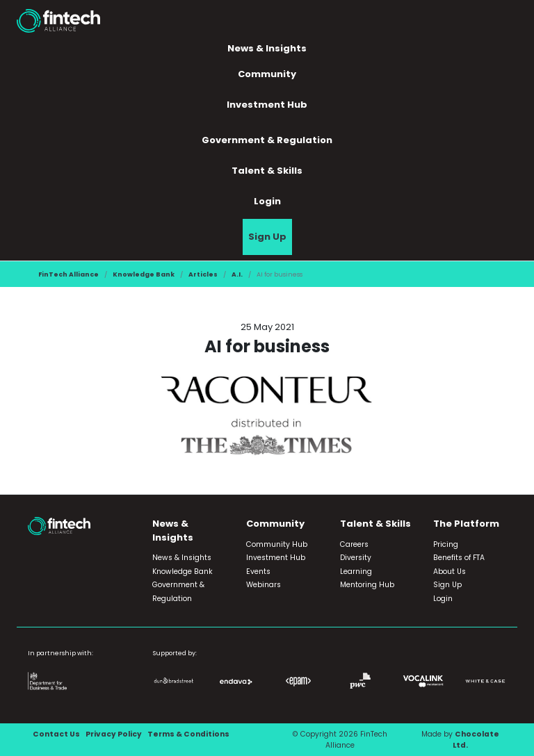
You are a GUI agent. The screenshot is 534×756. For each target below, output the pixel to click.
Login (267, 201)
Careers (354, 544)
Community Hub (277, 544)
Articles (203, 274)
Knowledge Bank (144, 274)
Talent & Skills (267, 171)
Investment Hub (267, 105)
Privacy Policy (114, 734)
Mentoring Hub (367, 585)
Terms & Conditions (188, 734)
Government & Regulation (267, 140)
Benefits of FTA (459, 558)
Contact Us (56, 734)
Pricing (446, 544)
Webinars (264, 585)
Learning (356, 572)
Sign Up (267, 237)
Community (267, 74)
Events (258, 572)
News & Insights (267, 48)
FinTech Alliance (68, 274)
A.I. (237, 274)
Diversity (356, 558)
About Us (450, 572)
